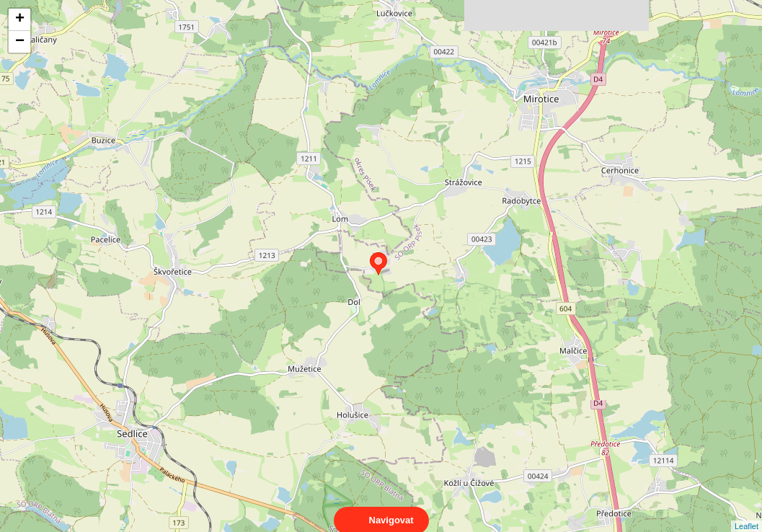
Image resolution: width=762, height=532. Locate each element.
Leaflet (747, 513)
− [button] (20, 42)
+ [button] (20, 19)
